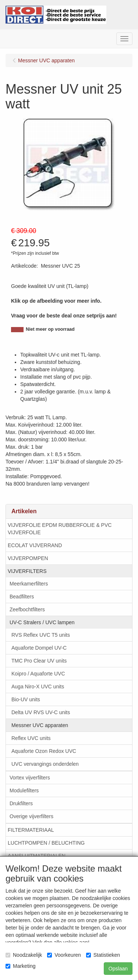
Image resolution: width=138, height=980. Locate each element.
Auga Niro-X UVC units (38, 687)
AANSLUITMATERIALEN (37, 856)
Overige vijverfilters (31, 816)
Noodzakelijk (24, 955)
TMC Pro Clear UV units (39, 661)
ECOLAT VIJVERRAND (35, 545)
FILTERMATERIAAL (31, 830)
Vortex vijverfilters (30, 778)
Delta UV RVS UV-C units (41, 712)
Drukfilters (21, 803)
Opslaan (118, 969)
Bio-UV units (26, 699)
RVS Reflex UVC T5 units (41, 635)
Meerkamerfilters (29, 584)
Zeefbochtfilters (27, 609)
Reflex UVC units (31, 738)
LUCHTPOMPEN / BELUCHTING (46, 843)
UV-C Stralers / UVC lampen (42, 622)
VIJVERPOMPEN (28, 558)
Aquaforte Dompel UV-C (39, 648)
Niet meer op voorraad (50, 329)
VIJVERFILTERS (27, 571)
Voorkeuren (64, 955)
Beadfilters (22, 597)
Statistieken (103, 955)
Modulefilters (24, 790)
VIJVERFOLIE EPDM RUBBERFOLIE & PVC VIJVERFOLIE (60, 529)
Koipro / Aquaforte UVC (38, 674)
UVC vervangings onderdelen (45, 764)
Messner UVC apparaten (40, 725)
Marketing (20, 966)
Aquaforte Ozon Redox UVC (44, 751)
